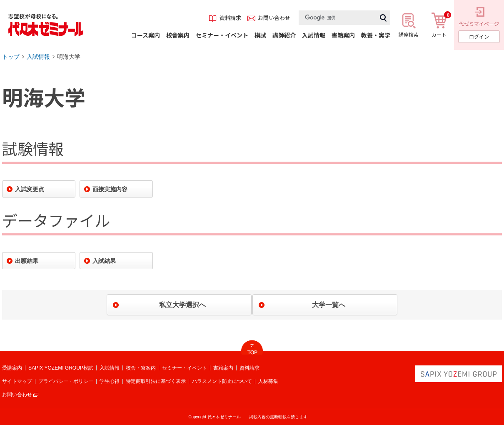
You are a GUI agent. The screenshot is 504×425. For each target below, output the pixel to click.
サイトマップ (17, 381)
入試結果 (104, 261)
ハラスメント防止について (222, 381)
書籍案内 (223, 368)
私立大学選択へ (182, 305)
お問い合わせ (17, 395)
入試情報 (38, 57)
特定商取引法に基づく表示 (156, 381)
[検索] (337, 18)
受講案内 (12, 368)
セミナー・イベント (185, 368)
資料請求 (250, 368)
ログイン (479, 36)
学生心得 (110, 381)
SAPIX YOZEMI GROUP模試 (61, 368)
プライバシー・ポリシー (66, 381)
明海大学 (69, 57)
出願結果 (27, 261)
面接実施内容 (110, 189)
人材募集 (268, 381)
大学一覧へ (329, 305)
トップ (11, 57)
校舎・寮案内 (141, 368)
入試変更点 (30, 189)
